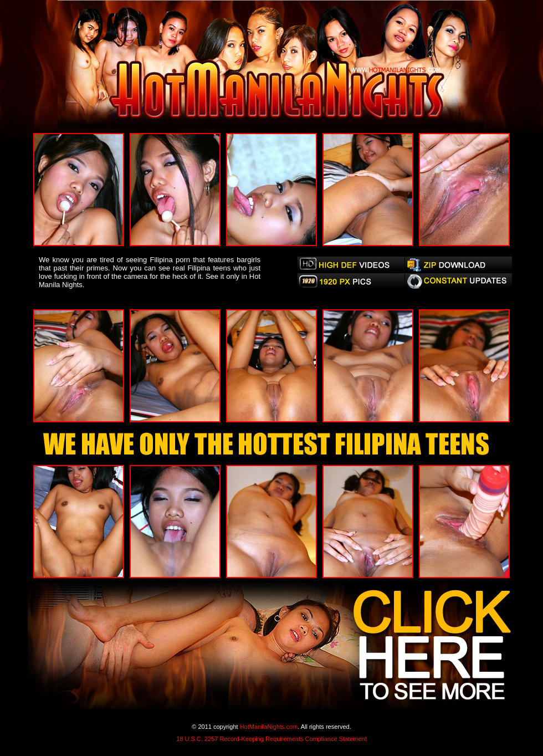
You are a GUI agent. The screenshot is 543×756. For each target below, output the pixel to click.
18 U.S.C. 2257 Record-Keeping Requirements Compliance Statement (271, 739)
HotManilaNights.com (269, 727)
